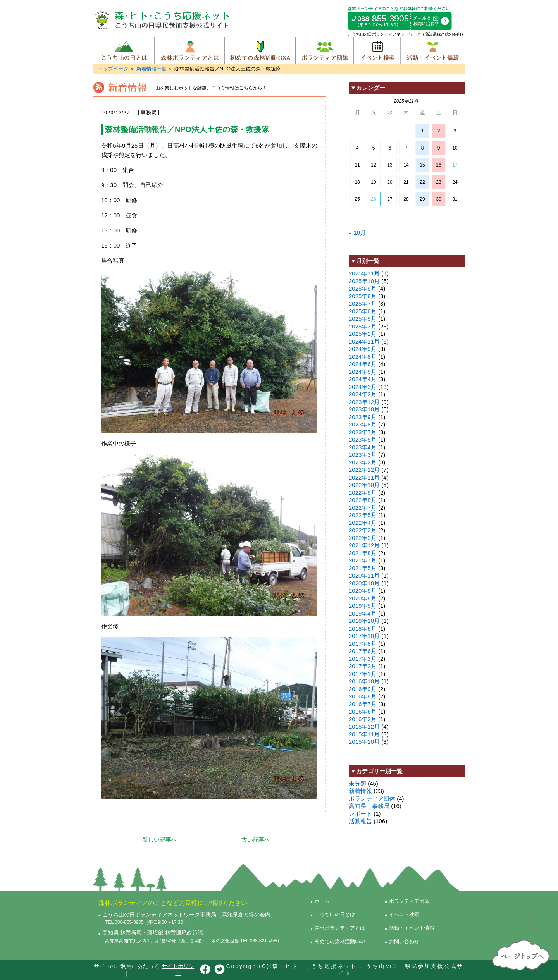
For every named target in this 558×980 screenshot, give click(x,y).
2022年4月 (363, 523)
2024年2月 (363, 394)
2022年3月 (363, 530)
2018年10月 (364, 621)
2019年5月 (363, 606)
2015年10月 (364, 742)
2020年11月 (364, 575)
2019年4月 (363, 613)
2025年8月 (363, 296)
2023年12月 (364, 402)
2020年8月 (363, 598)
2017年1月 (363, 674)
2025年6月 (363, 311)
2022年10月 (364, 485)
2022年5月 (363, 515)
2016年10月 (364, 681)
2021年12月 (364, 545)
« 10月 (357, 233)
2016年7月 (363, 704)
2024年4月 (363, 379)
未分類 (357, 783)
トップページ (113, 69)
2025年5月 (363, 319)
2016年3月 (363, 719)
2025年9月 (363, 288)
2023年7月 (363, 432)
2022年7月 (363, 508)
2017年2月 (363, 666)
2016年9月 (363, 689)
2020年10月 (364, 583)
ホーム (322, 901)
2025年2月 (363, 334)
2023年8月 (363, 424)
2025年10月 (364, 281)
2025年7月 (363, 303)
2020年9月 (363, 591)
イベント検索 (377, 50)
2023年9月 (363, 417)
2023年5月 (363, 439)
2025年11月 (364, 273)
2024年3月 (363, 387)
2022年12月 (364, 470)
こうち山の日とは (124, 50)
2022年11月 (364, 477)
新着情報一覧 (152, 69)
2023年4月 (363, 447)
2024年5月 (363, 372)
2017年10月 (364, 636)
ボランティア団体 (324, 50)
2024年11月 (364, 341)
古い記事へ (256, 840)
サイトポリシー (178, 970)
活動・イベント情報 (433, 50)
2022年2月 (363, 538)
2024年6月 (363, 364)
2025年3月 (363, 326)
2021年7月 (363, 560)
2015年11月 (364, 734)
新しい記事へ (160, 840)
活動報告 (360, 821)
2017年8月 (363, 644)
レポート (360, 814)
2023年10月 (364, 409)
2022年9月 (363, 493)
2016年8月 (363, 696)
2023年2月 (363, 462)
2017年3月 (363, 659)
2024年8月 (363, 357)
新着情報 (360, 791)
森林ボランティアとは (189, 50)
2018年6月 (363, 628)
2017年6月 (363, 651)
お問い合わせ (404, 941)
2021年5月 (363, 568)
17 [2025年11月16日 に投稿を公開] (455, 165)
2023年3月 (363, 455)
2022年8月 (363, 500)
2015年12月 (364, 726)
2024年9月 (363, 349)
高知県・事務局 (369, 806)
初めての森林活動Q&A (260, 50)
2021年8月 (363, 553)
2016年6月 (363, 711)
